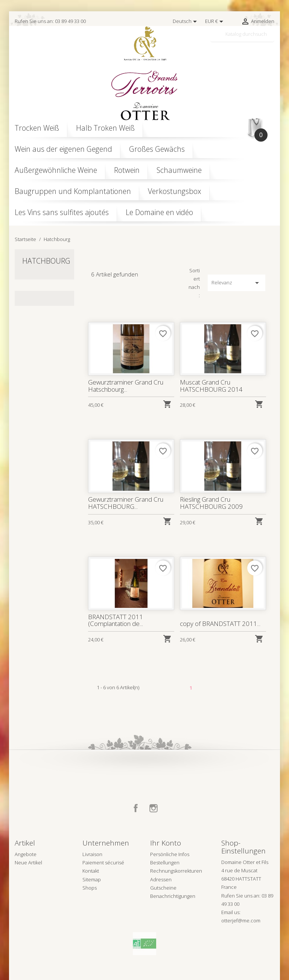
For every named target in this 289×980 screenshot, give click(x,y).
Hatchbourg (46, 261)
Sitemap (92, 879)
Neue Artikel (28, 862)
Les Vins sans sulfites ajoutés (62, 212)
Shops (90, 888)
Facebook (136, 808)
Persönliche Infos (170, 854)
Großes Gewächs (157, 149)
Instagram (154, 808)
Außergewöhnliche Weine (56, 170)
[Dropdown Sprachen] (186, 21)
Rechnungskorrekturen (176, 871)
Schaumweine (179, 170)
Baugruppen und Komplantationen (73, 191)
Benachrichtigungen (173, 896)
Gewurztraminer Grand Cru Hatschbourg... (125, 385)
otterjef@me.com (241, 920)
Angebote (26, 854)
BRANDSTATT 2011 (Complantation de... (115, 620)
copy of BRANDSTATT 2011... (220, 624)
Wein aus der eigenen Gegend (63, 149)
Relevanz (237, 283)
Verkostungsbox (175, 191)
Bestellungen (165, 862)
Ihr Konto (166, 843)
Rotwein (127, 170)
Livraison (92, 854)
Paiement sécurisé (103, 862)
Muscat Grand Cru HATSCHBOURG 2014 (211, 385)
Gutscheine (163, 888)
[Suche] (242, 34)
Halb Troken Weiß (105, 128)
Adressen (161, 879)
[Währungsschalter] (215, 21)
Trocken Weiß (37, 128)
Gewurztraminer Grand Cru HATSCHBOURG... (125, 503)
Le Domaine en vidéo (159, 212)
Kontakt (91, 871)
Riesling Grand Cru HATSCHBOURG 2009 (211, 503)
